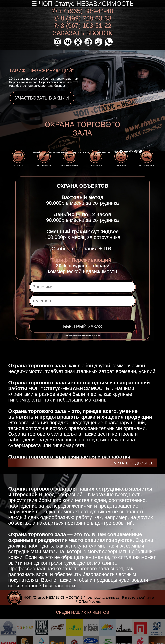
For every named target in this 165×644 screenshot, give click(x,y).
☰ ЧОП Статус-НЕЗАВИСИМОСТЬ (82, 4)
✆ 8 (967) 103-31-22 (82, 26)
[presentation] (69, 315)
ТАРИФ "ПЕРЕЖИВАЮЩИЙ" (41, 71)
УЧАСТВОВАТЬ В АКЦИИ (42, 98)
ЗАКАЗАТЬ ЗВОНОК (82, 33)
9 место (129, 597)
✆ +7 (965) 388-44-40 (82, 11)
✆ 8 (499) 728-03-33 (82, 18)
